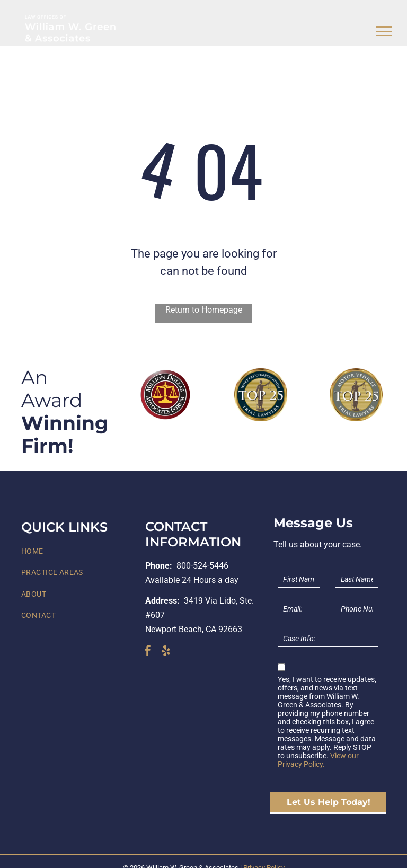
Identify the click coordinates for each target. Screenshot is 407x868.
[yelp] (166, 652)
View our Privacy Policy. (318, 760)
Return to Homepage (204, 310)
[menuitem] (79, 551)
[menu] (384, 31)
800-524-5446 (202, 566)
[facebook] (148, 652)
